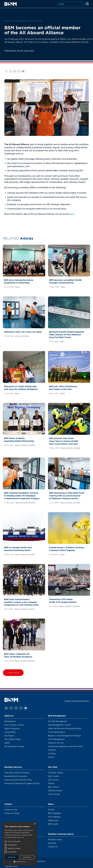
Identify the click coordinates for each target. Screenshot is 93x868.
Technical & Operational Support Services (22, 783)
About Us (9, 716)
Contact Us (53, 847)
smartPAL (52, 750)
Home (7, 21)
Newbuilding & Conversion (16, 776)
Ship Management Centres (60, 725)
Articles (39, 21)
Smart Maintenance (57, 732)
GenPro (51, 757)
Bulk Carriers (54, 787)
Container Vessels (56, 773)
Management (10, 721)
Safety (7, 743)
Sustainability (10, 732)
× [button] (35, 824)
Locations (52, 843)
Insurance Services (56, 743)
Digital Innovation (12, 728)
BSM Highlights (54, 813)
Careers (8, 804)
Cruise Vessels (54, 794)
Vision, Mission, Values (14, 725)
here (72, 214)
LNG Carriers (54, 776)
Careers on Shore (12, 813)
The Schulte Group (12, 739)
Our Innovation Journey (14, 746)
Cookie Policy (40, 861)
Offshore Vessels (55, 790)
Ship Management (57, 716)
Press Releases (54, 817)
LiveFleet (52, 753)
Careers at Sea (11, 810)
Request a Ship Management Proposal (64, 736)
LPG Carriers (53, 780)
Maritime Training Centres (61, 834)
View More (13, 673)
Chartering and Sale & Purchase (18, 780)
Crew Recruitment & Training (17, 773)
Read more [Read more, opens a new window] (20, 837)
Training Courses (55, 839)
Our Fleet (53, 767)
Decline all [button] (27, 857)
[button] (6, 842)
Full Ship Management (58, 721)
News (32, 21)
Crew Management (56, 739)
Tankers (51, 783)
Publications (53, 820)
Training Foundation (19, 21)
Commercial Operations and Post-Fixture (66, 746)
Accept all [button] (12, 857)
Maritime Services (13, 767)
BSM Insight (53, 824)
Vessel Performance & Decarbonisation (65, 728)
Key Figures (9, 736)
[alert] (20, 844)
